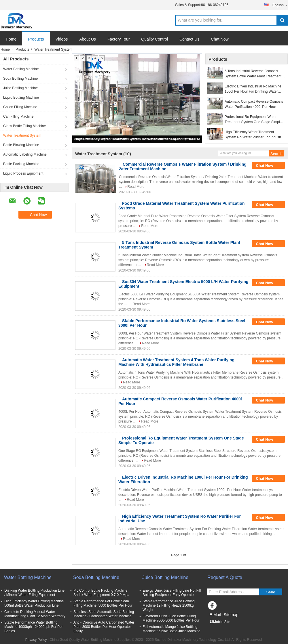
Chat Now (220, 39)
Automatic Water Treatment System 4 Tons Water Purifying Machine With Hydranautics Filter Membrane (176, 362)
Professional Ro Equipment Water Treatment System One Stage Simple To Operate (253, 120)
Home (11, 39)
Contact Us (189, 39)
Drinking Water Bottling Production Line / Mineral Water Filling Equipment (34, 593)
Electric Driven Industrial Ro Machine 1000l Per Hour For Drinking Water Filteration (253, 89)
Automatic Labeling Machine (25, 154)
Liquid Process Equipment (23, 173)
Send (271, 592)
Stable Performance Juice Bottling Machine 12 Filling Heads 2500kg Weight (169, 605)
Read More (136, 187)
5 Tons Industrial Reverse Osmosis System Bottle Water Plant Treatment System (253, 74)
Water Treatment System (22, 135)
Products (36, 39)
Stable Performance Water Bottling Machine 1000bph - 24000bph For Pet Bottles (33, 627)
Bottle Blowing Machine (21, 145)
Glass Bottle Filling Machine (24, 126)
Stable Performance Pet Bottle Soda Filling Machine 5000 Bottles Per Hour (103, 603)
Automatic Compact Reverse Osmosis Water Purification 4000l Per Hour (254, 104)
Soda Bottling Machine (20, 79)
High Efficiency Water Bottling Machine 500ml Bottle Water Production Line (34, 603)
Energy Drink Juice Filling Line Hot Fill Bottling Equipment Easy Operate (172, 593)
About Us (88, 39)
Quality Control (155, 39)
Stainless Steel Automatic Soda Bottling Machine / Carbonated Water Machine (104, 614)
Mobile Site (220, 622)
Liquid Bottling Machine (21, 98)
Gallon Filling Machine (20, 107)
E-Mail (215, 615)
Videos (62, 39)
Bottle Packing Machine (21, 164)
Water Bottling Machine (21, 69)
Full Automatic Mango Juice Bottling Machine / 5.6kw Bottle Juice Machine (172, 629)
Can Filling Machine (18, 116)
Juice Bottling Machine (20, 88)
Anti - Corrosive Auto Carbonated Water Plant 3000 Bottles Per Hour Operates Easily (104, 627)
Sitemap (231, 615)
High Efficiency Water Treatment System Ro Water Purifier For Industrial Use (137, 139)
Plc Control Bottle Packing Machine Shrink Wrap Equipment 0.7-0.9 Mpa (101, 593)
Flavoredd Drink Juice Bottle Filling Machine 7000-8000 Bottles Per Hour (171, 618)
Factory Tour (119, 39)
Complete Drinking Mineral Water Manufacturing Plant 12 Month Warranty (35, 614)
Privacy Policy (36, 640)
